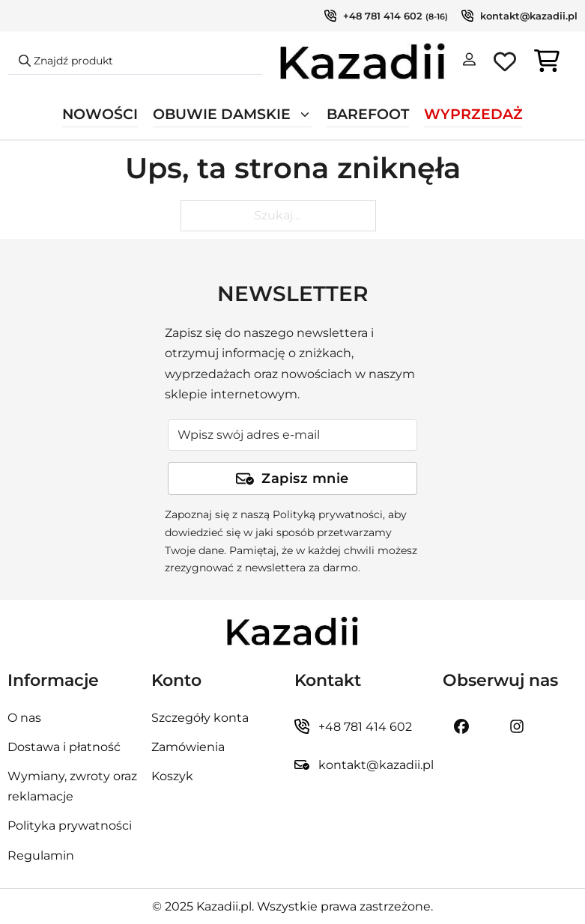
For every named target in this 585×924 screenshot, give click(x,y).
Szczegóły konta (200, 718)
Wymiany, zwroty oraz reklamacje (72, 786)
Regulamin (41, 855)
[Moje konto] (469, 62)
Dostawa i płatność (64, 747)
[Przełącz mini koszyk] (547, 61)
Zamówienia (188, 747)
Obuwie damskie (222, 114)
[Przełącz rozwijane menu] (305, 115)
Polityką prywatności (328, 514)
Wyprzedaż (473, 114)
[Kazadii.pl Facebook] (461, 726)
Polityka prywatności (70, 826)
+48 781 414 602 (383, 16)
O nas (24, 718)
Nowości (100, 114)
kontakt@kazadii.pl (529, 16)
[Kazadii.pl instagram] (517, 726)
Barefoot (368, 114)
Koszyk (172, 776)
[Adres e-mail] (292, 435)
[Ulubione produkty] (505, 64)
